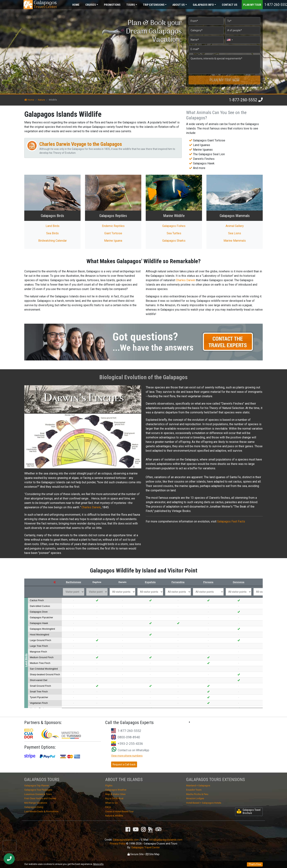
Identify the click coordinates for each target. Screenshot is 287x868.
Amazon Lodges (195, 798)
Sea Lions (235, 233)
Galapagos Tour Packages (38, 790)
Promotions (112, 5)
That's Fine (255, 864)
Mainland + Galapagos (198, 786)
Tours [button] (131, 5)
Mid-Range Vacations (36, 803)
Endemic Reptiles (113, 226)
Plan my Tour (252, 5)
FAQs (108, 807)
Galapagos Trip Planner (37, 786)
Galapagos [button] (203, 5)
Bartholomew (73, 582)
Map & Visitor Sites (115, 794)
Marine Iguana (113, 241)
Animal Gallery (235, 226)
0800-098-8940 (129, 737)
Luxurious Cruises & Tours (38, 794)
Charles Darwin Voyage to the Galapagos (81, 144)
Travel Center (45, 5)
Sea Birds (52, 233)
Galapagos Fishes (174, 226)
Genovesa (238, 582)
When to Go (111, 803)
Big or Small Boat (114, 798)
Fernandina (178, 582)
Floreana (208, 582)
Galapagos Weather (116, 790)
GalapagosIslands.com (126, 840)
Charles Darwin (186, 280)
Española (150, 582)
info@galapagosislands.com (166, 840)
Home (76, 5)
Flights (109, 786)
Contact (230, 5)
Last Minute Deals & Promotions (41, 811)
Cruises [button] (91, 5)
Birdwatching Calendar (53, 241)
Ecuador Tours (194, 790)
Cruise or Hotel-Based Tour (119, 811)
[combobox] (230, 40)
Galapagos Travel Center (146, 847)
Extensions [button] (154, 5)
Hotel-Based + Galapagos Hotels (204, 803)
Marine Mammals (235, 241)
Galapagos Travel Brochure (249, 811)
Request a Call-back (124, 764)
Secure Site (136, 854)
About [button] (179, 5)
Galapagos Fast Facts (231, 521)
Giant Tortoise (113, 233)
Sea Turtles (174, 233)
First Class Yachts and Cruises (40, 798)
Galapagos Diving (34, 807)
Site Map (153, 854)
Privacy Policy (118, 844)
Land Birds (53, 226)
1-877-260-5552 (243, 100)
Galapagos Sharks (174, 241)
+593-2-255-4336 (130, 744)
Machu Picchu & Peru (197, 794)
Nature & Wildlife (114, 816)
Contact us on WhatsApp (130, 750)
